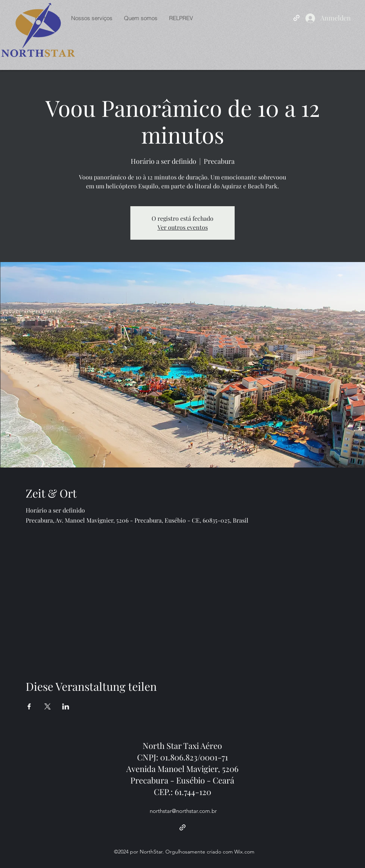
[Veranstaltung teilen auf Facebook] (29, 706)
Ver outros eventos (183, 227)
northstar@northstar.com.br (183, 811)
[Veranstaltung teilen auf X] (47, 706)
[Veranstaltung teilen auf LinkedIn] (66, 706)
